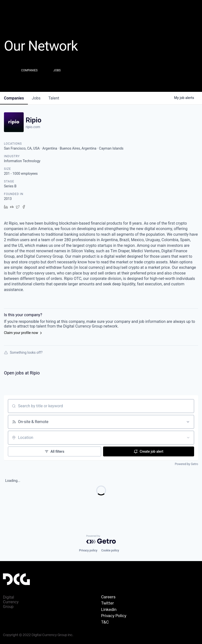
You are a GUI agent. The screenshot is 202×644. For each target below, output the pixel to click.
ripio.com (33, 127)
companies (14, 98)
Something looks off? (23, 352)
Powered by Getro (186, 464)
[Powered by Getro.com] (101, 539)
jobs (36, 98)
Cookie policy (110, 550)
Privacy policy (88, 550)
